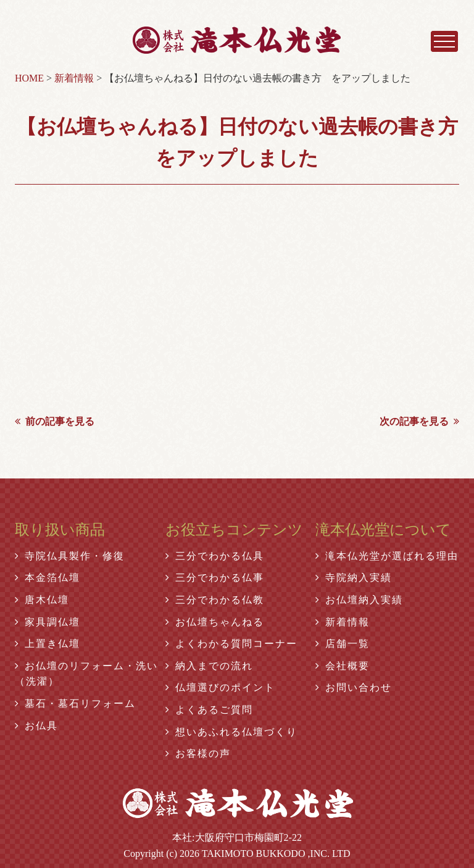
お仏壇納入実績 (359, 600)
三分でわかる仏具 (215, 556)
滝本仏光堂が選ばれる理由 (387, 556)
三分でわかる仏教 (215, 600)
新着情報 (343, 622)
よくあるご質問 (209, 710)
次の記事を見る (419, 421)
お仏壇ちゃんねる (215, 622)
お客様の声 (198, 753)
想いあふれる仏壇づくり (231, 732)
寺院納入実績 (354, 578)
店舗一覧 (343, 644)
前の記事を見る (55, 421)
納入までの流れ (209, 666)
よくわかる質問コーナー (231, 644)
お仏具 (36, 726)
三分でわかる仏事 (215, 578)
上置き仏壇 (48, 644)
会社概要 (343, 666)
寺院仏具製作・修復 (70, 556)
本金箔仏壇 (48, 578)
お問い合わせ (354, 687)
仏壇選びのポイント (220, 687)
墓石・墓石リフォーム (75, 703)
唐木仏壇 (42, 600)
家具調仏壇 (48, 622)
